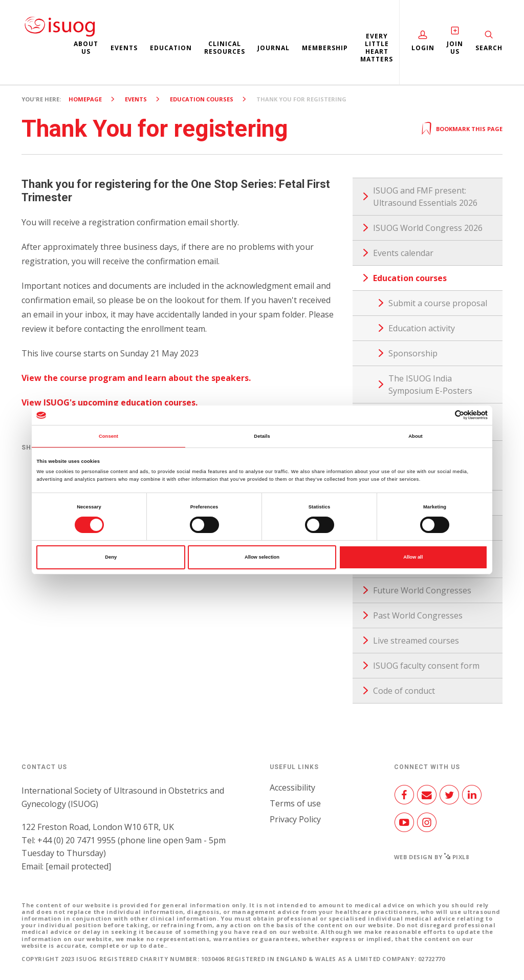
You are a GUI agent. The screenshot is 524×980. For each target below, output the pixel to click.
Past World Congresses (418, 615)
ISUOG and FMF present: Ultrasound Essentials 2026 (425, 197)
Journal (274, 48)
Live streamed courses (416, 641)
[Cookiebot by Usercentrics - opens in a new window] (443, 415)
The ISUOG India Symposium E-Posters (430, 385)
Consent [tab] (108, 436)
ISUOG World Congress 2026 (428, 228)
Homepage (85, 99)
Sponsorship (413, 353)
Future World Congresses (422, 590)
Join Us (455, 48)
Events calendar (403, 253)
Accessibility (292, 787)
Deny (111, 557)
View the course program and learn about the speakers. (136, 378)
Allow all (413, 557)
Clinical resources (225, 48)
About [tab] (416, 436)
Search (489, 48)
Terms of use (295, 803)
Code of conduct (404, 691)
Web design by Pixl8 (432, 857)
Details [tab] (262, 436)
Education (171, 48)
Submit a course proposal (438, 303)
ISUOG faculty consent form (426, 666)
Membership (325, 48)
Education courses (202, 99)
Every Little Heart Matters (377, 48)
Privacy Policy (295, 819)
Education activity (422, 328)
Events (124, 48)
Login (423, 48)
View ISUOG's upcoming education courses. (110, 402)
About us (86, 48)
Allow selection (262, 557)
